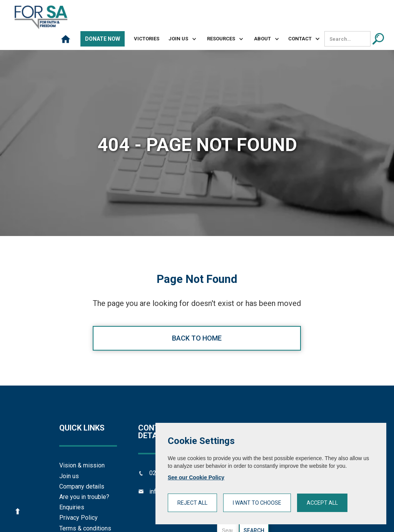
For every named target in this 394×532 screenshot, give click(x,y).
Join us (69, 476)
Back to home (197, 338)
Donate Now (103, 39)
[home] (41, 17)
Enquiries (72, 507)
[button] (179, 39)
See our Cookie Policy (196, 477)
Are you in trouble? (84, 497)
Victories (147, 39)
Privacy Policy (78, 518)
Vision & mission (82, 465)
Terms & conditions (85, 528)
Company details (82, 486)
